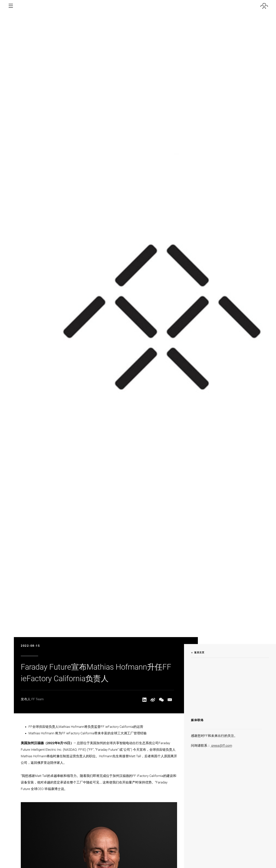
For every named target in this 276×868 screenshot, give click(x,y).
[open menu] (11, 6)
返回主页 (198, 652)
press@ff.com (221, 746)
